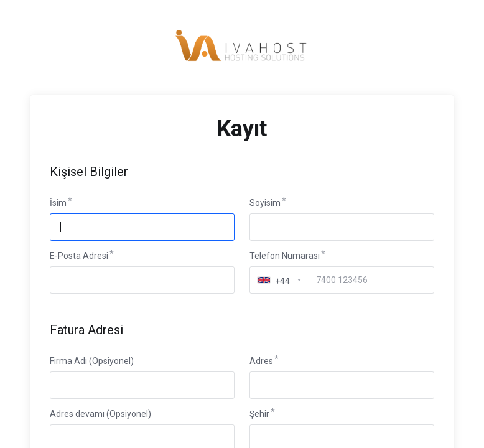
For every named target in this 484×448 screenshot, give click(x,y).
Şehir (259, 414)
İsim (58, 203)
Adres (261, 361)
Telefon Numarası (285, 256)
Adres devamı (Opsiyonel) (100, 414)
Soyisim (265, 203)
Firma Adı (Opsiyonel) (92, 361)
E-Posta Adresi (79, 256)
